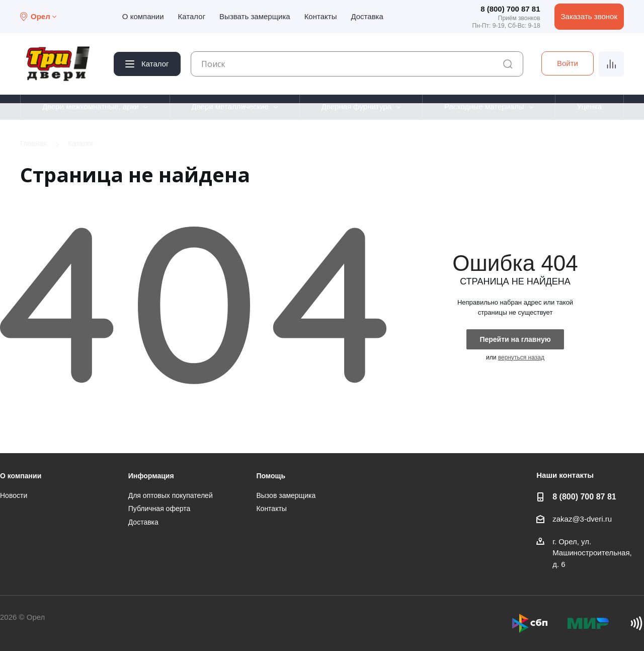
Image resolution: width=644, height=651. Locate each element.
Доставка (367, 16)
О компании (143, 16)
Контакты (321, 16)
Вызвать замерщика (255, 16)
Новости (14, 495)
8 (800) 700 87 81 (510, 9)
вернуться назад (521, 357)
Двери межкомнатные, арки (91, 106)
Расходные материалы (484, 106)
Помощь (271, 476)
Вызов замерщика (286, 495)
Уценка (589, 106)
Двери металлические (230, 106)
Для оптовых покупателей (171, 495)
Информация (151, 476)
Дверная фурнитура (356, 106)
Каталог (192, 16)
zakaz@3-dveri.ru (582, 519)
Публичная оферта (159, 509)
